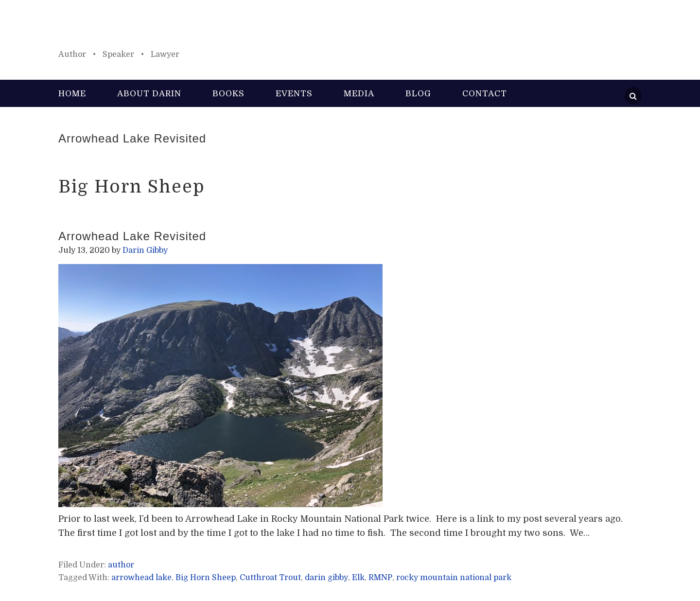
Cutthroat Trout (270, 578)
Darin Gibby (350, 29)
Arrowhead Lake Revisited (132, 138)
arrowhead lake (141, 578)
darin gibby (326, 578)
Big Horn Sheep (206, 578)
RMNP (380, 578)
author (121, 565)
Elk (358, 578)
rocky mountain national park (454, 578)
